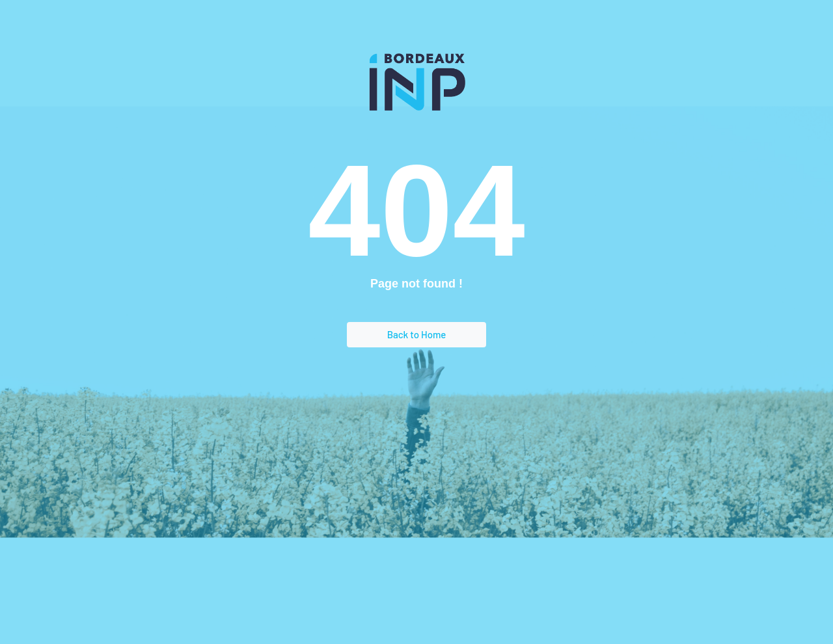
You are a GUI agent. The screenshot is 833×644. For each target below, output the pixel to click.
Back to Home (417, 334)
